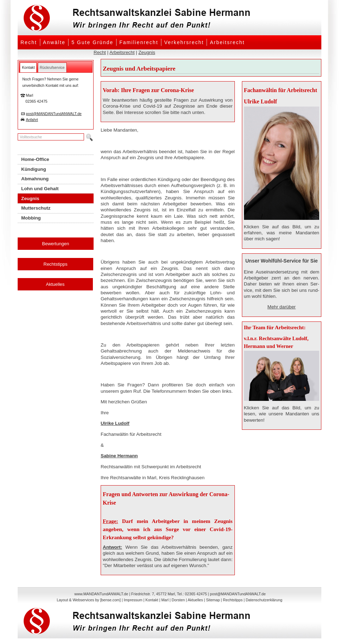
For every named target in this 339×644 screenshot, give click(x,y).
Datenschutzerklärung (264, 600)
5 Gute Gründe (92, 42)
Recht (29, 42)
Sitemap (213, 600)
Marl (165, 600)
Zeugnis (147, 52)
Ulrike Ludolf (115, 423)
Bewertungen (56, 244)
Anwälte (54, 42)
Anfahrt (32, 120)
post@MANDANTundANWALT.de (54, 114)
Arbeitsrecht (227, 42)
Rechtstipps (55, 264)
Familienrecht (139, 42)
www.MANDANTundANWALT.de (101, 594)
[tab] (28, 67)
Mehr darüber (281, 307)
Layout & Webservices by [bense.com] (89, 600)
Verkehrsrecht (184, 42)
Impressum (133, 600)
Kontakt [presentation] (28, 67)
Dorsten (178, 600)
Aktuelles (55, 284)
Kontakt (152, 600)
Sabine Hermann (119, 456)
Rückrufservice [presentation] (52, 67)
